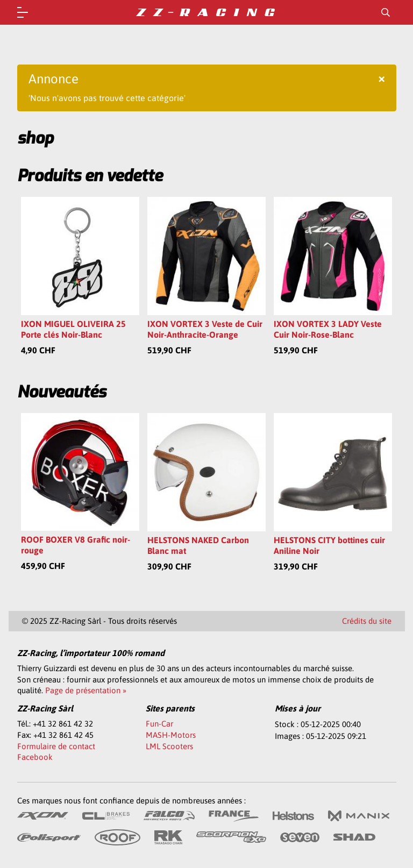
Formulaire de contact (56, 746)
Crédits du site (367, 621)
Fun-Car (159, 724)
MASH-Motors (171, 735)
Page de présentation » (86, 690)
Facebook (35, 757)
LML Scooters (169, 746)
